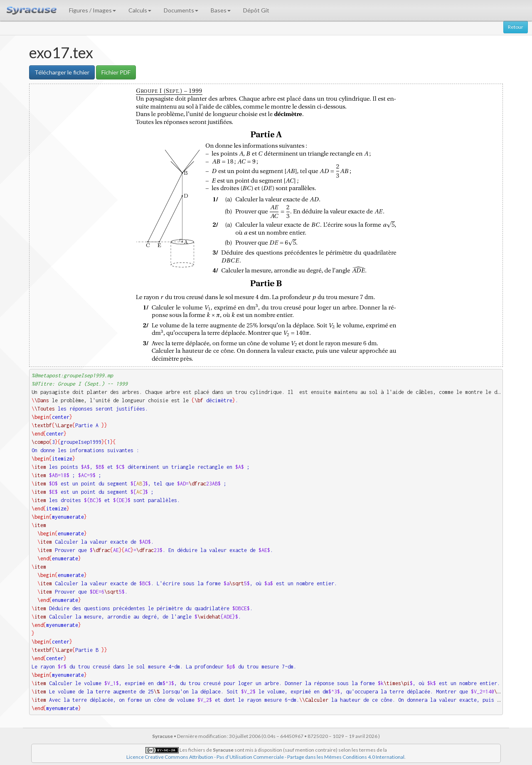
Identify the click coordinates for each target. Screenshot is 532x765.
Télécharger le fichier (62, 72)
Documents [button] (181, 10)
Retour (516, 27)
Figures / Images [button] (92, 10)
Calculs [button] (140, 10)
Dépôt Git (256, 10)
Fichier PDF (116, 72)
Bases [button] (221, 10)
